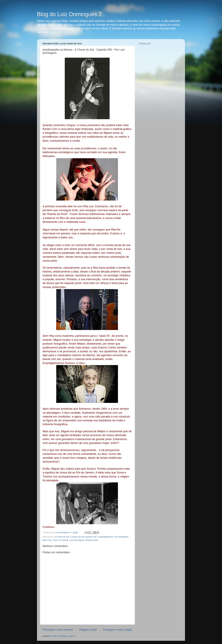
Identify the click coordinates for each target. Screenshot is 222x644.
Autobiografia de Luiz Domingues (113, 537)
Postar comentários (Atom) (63, 636)
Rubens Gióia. (92, 540)
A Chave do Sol (62, 537)
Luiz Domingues (77, 540)
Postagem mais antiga (117, 630)
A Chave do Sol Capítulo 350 (83, 537)
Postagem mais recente (58, 630)
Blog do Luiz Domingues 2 (69, 14)
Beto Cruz (47, 540)
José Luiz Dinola (61, 540)
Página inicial (88, 630)
